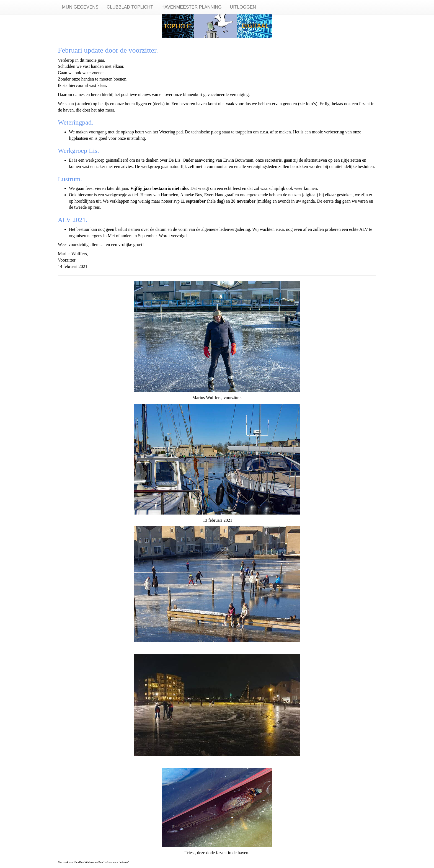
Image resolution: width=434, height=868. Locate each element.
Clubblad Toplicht (130, 7)
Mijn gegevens (80, 7)
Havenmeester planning (192, 7)
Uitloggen (243, 7)
